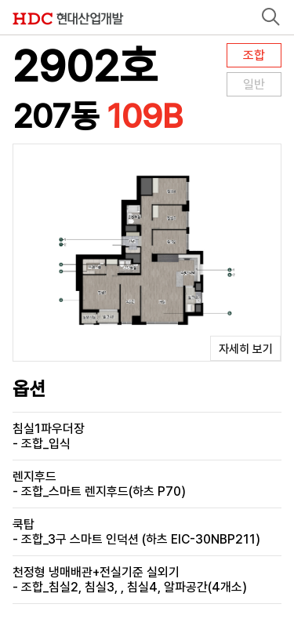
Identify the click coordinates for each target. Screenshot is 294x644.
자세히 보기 (246, 349)
